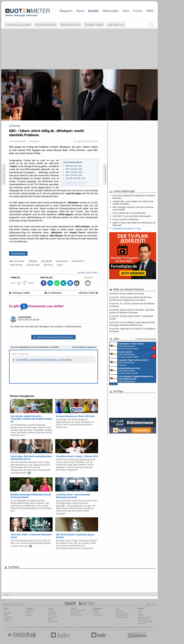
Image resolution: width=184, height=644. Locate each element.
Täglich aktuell (76, 615)
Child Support (62, 261)
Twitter (6, 622)
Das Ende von (116, 25)
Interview (29, 615)
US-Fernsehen (53, 622)
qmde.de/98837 (92, 272)
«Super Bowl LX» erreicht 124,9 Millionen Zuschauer (132, 330)
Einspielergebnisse (122, 615)
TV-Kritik (96, 613)
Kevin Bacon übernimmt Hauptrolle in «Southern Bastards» (134, 197)
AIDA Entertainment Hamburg (129, 362)
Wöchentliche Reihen (78, 611)
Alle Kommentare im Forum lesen (53, 337)
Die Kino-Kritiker (121, 613)
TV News (60, 627)
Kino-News (119, 611)
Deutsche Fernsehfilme (136, 627)
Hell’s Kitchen (16, 265)
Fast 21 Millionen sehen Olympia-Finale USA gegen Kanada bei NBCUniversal (132, 324)
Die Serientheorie (46, 25)
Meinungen (111, 11)
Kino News (10, 627)
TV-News (51, 611)
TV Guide (80, 627)
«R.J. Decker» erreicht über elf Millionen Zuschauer (132, 305)
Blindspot (33, 261)
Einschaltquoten (70, 627)
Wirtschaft (52, 615)
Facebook (7, 619)
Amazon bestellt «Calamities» (126, 219)
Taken (60, 265)
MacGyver (48, 265)
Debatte (96, 611)
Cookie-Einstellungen (145, 621)
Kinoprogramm (121, 627)
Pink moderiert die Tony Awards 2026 (129, 213)
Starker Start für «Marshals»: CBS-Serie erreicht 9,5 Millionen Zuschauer (132, 311)
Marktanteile (75, 613)
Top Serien (148, 627)
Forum (138, 11)
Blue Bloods (47, 261)
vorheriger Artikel (20, 293)
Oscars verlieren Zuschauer (127, 293)
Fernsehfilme (98, 627)
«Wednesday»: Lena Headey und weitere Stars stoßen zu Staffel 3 (133, 203)
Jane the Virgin (33, 265)
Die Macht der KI (70, 25)
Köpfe (50, 619)
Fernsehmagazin (29, 627)
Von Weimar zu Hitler (18, 25)
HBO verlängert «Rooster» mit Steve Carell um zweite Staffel (133, 208)
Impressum (142, 623)
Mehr (150, 11)
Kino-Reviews (98, 615)
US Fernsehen (51, 627)
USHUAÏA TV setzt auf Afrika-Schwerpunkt (132, 216)
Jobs (139, 613)
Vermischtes (53, 613)
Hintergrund (30, 611)
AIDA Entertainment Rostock (131, 379)
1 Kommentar (34, 141)
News (80, 11)
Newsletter (7, 613)
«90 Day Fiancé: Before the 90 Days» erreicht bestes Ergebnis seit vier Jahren (131, 299)
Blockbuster (89, 627)
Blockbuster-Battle (122, 617)
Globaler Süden (94, 25)
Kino (126, 11)
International (53, 617)
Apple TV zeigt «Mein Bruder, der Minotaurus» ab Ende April (134, 224)
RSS (5, 611)
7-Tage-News (8, 617)
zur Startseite (53, 293)
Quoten (93, 11)
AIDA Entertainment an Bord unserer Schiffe (133, 346)
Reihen (28, 613)
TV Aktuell (19, 627)
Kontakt (140, 615)
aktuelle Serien (109, 627)
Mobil (6, 615)
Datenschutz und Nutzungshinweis (144, 618)
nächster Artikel (88, 293)
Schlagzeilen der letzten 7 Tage (127, 228)
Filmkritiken (41, 627)
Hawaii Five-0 (78, 261)
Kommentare (18, 253)
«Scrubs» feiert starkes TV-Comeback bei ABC (131, 317)
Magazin (66, 11)
